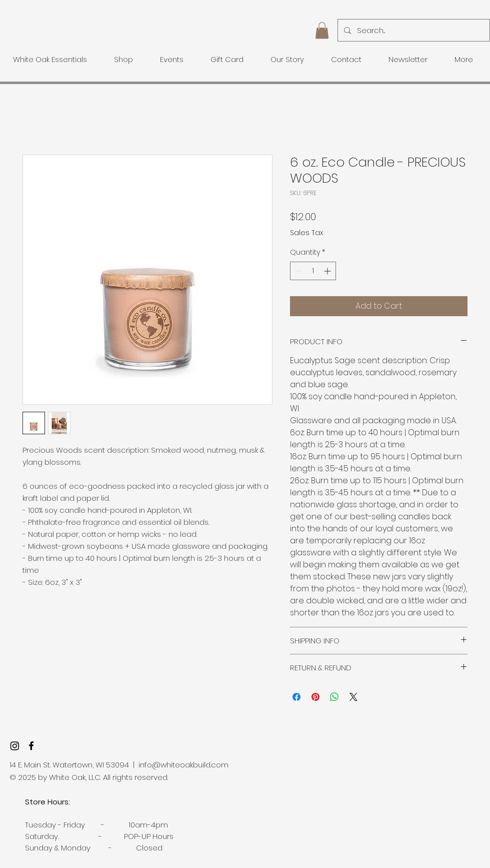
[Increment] (328, 271)
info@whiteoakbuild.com (183, 765)
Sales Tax (306, 233)
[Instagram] (15, 746)
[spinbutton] (313, 271)
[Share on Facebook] (296, 697)
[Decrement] (298, 271)
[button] (322, 30)
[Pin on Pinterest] (315, 697)
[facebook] (31, 746)
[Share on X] (353, 697)
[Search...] (413, 30)
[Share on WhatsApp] (334, 697)
